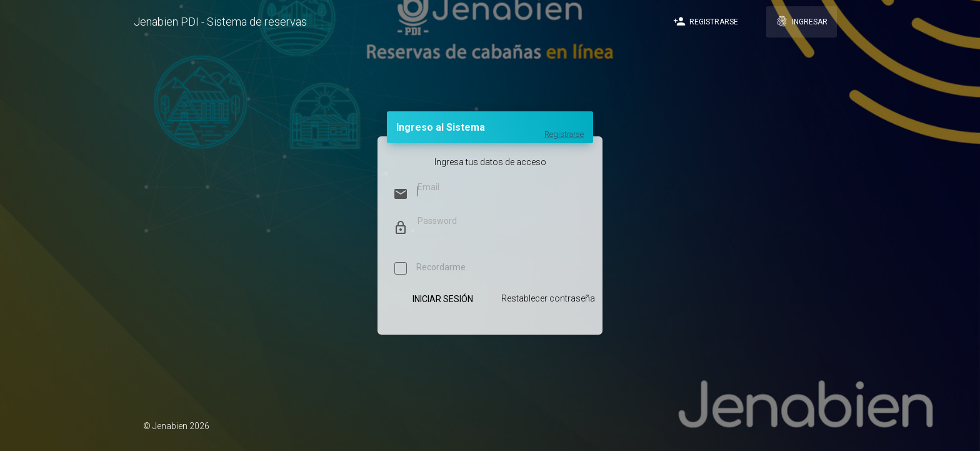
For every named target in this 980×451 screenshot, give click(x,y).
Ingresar (802, 21)
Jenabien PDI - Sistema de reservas (220, 22)
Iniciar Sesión (442, 299)
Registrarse (706, 21)
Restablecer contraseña (548, 298)
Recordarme (430, 269)
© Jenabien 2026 (176, 426)
